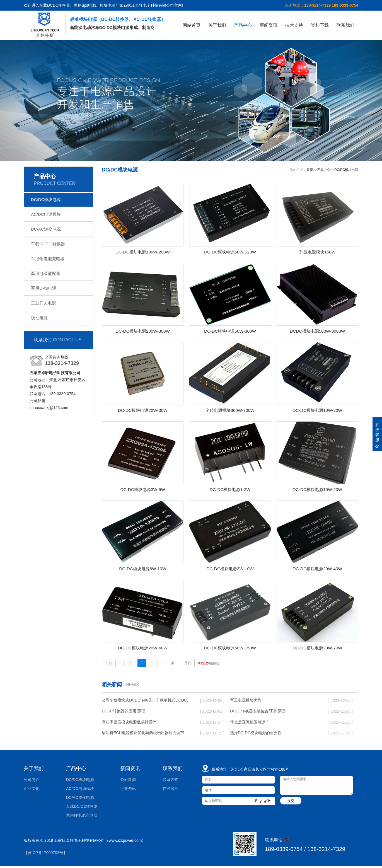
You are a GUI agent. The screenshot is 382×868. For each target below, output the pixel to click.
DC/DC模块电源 (46, 200)
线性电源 (39, 318)
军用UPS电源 (44, 288)
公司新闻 (128, 781)
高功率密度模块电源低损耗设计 (129, 724)
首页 (310, 170)
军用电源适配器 (46, 273)
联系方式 (170, 781)
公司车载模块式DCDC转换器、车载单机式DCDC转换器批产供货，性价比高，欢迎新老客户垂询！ (147, 702)
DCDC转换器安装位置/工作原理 (258, 713)
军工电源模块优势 (246, 702)
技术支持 (294, 25)
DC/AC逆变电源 (46, 229)
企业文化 (32, 790)
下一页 (169, 664)
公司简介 (32, 781)
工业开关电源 (43, 303)
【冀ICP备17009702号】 (45, 854)
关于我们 (217, 25)
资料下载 (320, 25)
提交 (291, 802)
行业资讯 (128, 790)
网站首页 (192, 25)
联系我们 (345, 25)
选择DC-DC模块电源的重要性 (256, 734)
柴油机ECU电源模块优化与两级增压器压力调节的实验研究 (147, 734)
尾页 (188, 664)
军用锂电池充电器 (48, 259)
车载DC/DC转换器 (48, 244)
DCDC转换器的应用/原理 (124, 713)
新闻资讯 (269, 25)
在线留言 (170, 790)
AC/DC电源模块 (46, 214)
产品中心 (243, 25)
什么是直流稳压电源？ (250, 724)
